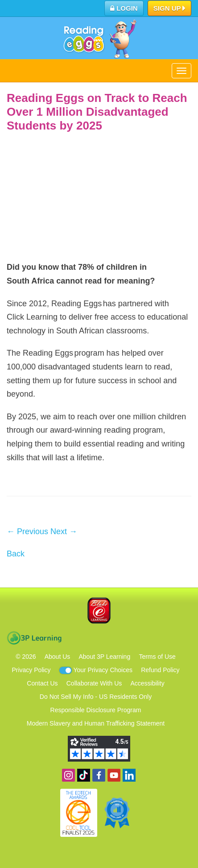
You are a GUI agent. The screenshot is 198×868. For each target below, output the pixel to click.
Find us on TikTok (84, 775)
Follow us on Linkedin (129, 775)
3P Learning (34, 638)
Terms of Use (157, 657)
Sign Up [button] (170, 9)
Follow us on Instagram (68, 775)
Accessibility (147, 683)
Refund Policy (160, 670)
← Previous (27, 531)
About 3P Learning (104, 657)
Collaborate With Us (94, 683)
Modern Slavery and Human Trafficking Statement (96, 723)
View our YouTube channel (114, 775)
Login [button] (124, 8)
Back (16, 554)
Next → (64, 531)
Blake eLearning (99, 610)
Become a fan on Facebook (99, 775)
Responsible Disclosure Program (96, 710)
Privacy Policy (31, 670)
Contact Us (42, 683)
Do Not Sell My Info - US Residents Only (96, 697)
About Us (58, 657)
